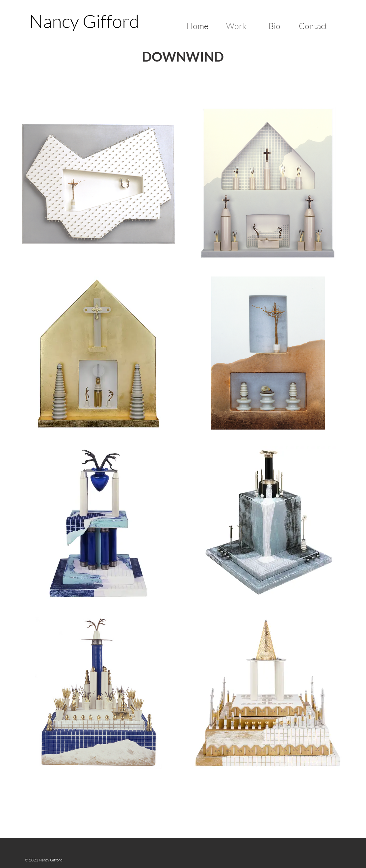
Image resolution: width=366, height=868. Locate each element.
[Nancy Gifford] (84, 21)
